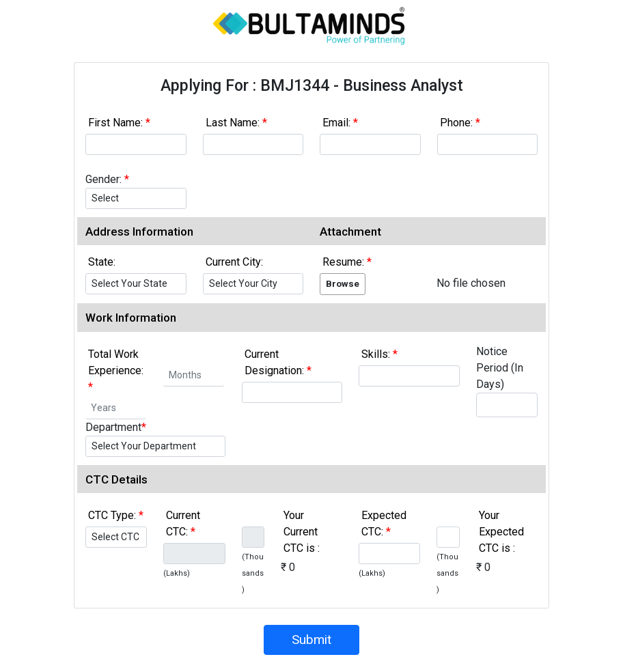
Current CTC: (183, 523)
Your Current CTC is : (302, 532)
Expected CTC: (384, 523)
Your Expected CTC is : (501, 532)
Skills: (379, 354)
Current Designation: (278, 362)
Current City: (234, 262)
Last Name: (236, 123)
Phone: (460, 123)
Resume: (347, 262)
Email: (340, 123)
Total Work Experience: (116, 370)
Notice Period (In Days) (500, 368)
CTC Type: (116, 515)
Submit (311, 640)
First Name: (119, 123)
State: (102, 262)
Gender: (107, 179)
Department (116, 427)
